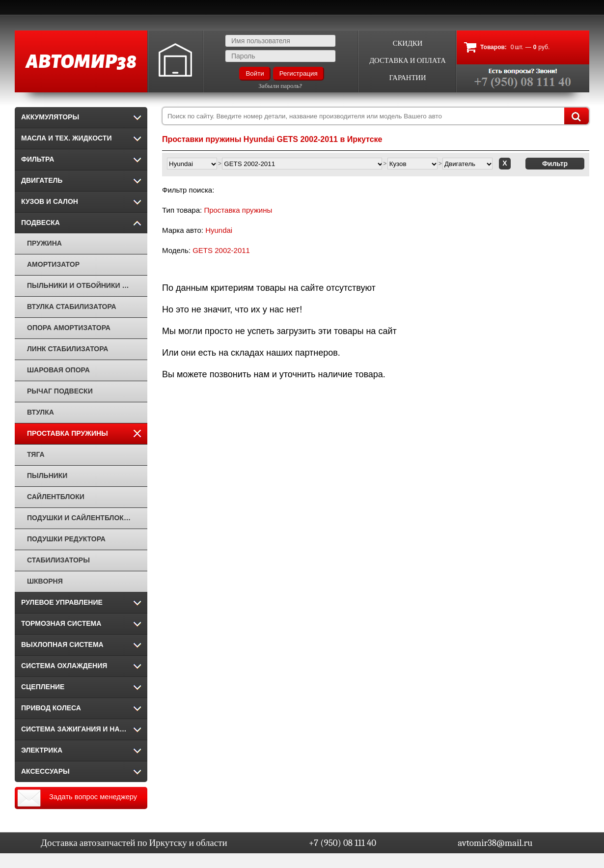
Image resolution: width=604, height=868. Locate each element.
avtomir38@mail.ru (495, 843)
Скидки (408, 43)
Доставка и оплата (408, 61)
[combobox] (376, 116)
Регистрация (299, 73)
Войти (255, 73)
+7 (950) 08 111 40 (343, 843)
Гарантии (407, 78)
